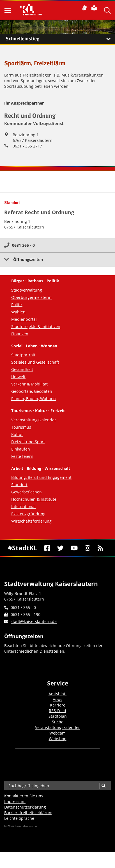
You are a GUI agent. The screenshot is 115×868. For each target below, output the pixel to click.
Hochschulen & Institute (34, 499)
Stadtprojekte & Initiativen (36, 326)
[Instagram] (88, 548)
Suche (58, 722)
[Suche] (103, 786)
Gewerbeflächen (27, 492)
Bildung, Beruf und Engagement (41, 477)
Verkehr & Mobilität (29, 384)
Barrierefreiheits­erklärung (29, 813)
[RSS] (100, 548)
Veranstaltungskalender (34, 420)
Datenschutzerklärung (25, 807)
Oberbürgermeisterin (31, 297)
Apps (58, 699)
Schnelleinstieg (60, 39)
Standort (19, 485)
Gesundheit (22, 369)
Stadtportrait (23, 355)
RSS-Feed (58, 711)
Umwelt (18, 377)
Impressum (15, 801)
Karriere (58, 705)
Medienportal (24, 319)
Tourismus (21, 427)
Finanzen (20, 334)
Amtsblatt (58, 694)
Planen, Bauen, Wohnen (34, 399)
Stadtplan (58, 716)
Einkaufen (21, 449)
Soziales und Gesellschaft (35, 362)
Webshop (58, 739)
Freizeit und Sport (28, 442)
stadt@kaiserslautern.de (34, 621)
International (23, 506)
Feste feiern (22, 456)
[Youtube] (74, 548)
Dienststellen (52, 651)
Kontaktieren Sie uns (24, 796)
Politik (17, 305)
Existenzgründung (28, 514)
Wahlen (18, 312)
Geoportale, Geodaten (32, 391)
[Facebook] (47, 548)
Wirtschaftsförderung (31, 521)
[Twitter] (60, 548)
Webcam (58, 733)
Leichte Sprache (19, 818)
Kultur (17, 434)
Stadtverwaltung (27, 290)
